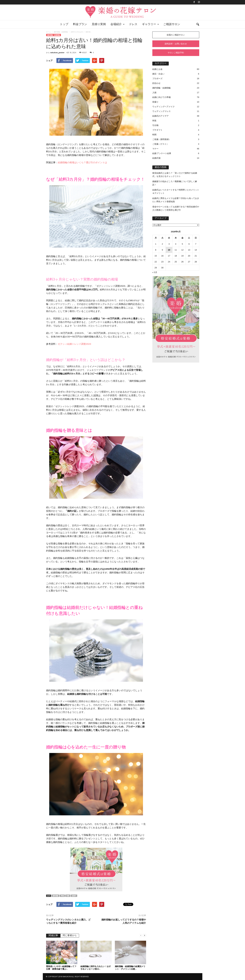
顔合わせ (156, 83)
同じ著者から (70, 936)
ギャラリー (150, 24)
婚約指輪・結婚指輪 (61, 32)
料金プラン (80, 24)
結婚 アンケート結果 (162, 153)
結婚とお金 (157, 69)
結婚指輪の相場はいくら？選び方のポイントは (82, 162)
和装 (154, 121)
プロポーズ (157, 79)
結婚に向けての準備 (161, 97)
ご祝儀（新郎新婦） (161, 139)
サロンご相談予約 (176, 53)
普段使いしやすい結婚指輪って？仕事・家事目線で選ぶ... (61, 968)
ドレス (133, 24)
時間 (154, 135)
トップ (64, 24)
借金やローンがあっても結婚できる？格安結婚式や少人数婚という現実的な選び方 (176, 208)
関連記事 (53, 936)
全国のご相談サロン (176, 35)
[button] (198, 24)
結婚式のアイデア (160, 116)
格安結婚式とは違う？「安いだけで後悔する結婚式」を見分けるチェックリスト (175, 175)
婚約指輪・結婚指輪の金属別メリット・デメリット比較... (130, 968)
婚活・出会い (158, 74)
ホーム (48, 32)
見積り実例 (99, 24)
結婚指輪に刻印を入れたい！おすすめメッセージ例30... (96, 968)
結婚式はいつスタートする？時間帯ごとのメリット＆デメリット (176, 191)
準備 (62, 896)
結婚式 (74, 896)
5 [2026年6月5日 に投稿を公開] (182, 244)
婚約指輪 (55, 896)
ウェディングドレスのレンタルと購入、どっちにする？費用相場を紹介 (68, 921)
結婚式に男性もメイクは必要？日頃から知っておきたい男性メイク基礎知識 (176, 200)
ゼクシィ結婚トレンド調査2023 (74, 344)
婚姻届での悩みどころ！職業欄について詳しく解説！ (175, 183)
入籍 (154, 93)
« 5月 (155, 272)
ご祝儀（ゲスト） (160, 144)
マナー (155, 149)
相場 (68, 896)
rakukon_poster (57, 52)
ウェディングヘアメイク (164, 107)
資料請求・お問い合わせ (176, 44)
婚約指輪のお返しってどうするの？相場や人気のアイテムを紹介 (124, 921)
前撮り (155, 102)
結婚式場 (156, 158)
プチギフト (157, 130)
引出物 (155, 125)
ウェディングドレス (161, 111)
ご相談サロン (172, 24)
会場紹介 (117, 24)
